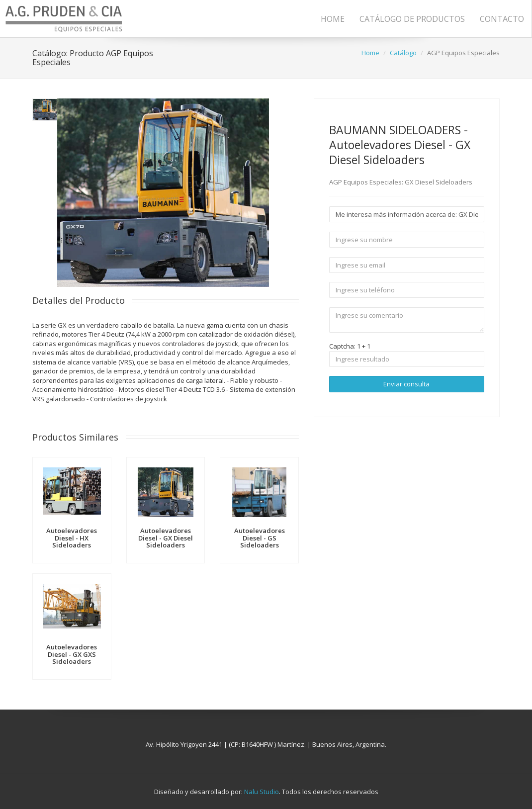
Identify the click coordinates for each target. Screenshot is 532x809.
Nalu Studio (262, 792)
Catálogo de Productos (412, 19)
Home (333, 19)
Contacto (502, 19)
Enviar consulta (406, 384)
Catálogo (403, 53)
